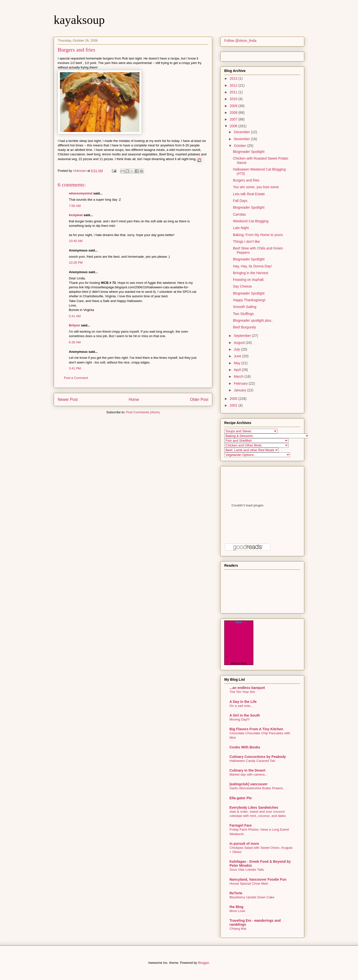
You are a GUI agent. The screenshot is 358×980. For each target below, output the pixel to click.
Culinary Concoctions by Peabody (258, 757)
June (238, 356)
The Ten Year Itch (242, 692)
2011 (234, 92)
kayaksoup (79, 20)
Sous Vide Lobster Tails (247, 870)
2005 (234, 399)
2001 (234, 405)
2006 (234, 126)
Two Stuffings (243, 314)
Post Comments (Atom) (143, 412)
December (242, 132)
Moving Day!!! (240, 719)
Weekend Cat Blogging (251, 221)
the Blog (236, 907)
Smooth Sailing (245, 307)
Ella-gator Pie (241, 798)
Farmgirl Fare (241, 825)
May (237, 363)
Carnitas (239, 214)
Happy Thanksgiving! (249, 300)
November (242, 139)
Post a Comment (76, 378)
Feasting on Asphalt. (249, 280)
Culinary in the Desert (247, 770)
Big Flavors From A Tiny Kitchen (256, 729)
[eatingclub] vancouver (248, 784)
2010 (234, 99)
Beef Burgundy (245, 327)
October (240, 146)
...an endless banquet (247, 688)
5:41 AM (75, 316)
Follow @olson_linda (240, 41)
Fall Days (240, 201)
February (241, 383)
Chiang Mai (238, 929)
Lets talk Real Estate (249, 194)
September (243, 336)
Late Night (241, 228)
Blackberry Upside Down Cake (252, 897)
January (240, 390)
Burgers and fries (246, 180)
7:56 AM (75, 206)
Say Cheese (242, 286)
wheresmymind (81, 193)
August (240, 343)
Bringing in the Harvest (251, 273)
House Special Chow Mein (249, 884)
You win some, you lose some (256, 187)
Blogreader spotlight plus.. (253, 320)
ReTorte (236, 893)
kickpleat (76, 215)
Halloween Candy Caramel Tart (252, 761)
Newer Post (68, 399)
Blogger (203, 963)
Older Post (199, 399)
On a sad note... (241, 706)
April (238, 370)
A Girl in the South (245, 715)
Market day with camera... (248, 774)
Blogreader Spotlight (249, 152)
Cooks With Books (245, 747)
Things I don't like (246, 242)
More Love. (238, 911)
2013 (234, 78)
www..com (239, 622)
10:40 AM (76, 241)
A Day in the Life (243, 702)
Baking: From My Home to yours (258, 235)
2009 (234, 106)
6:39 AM (75, 342)
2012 (234, 85)
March (239, 376)
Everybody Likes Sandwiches (254, 807)
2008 (234, 113)
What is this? (239, 663)
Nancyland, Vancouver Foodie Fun (258, 879)
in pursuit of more (244, 844)
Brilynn (74, 325)
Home (134, 399)
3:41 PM (75, 368)
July (237, 349)
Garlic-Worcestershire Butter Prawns (256, 788)
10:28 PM (76, 263)
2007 (234, 119)
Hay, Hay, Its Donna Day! (252, 266)
